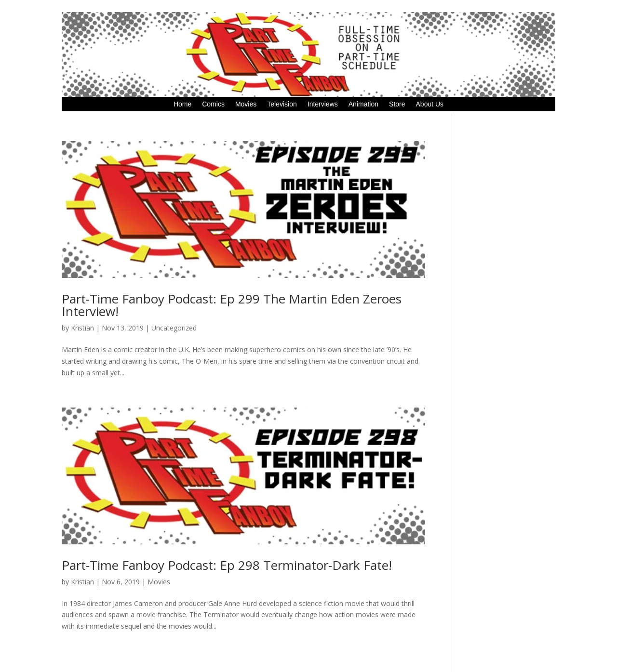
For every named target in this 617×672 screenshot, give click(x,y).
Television (282, 104)
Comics (213, 104)
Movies (246, 104)
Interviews (323, 104)
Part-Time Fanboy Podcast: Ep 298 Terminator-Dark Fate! (227, 565)
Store (397, 104)
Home (182, 104)
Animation (363, 104)
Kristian (82, 328)
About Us (430, 104)
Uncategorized (174, 328)
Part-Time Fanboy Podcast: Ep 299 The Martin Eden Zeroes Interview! (232, 305)
